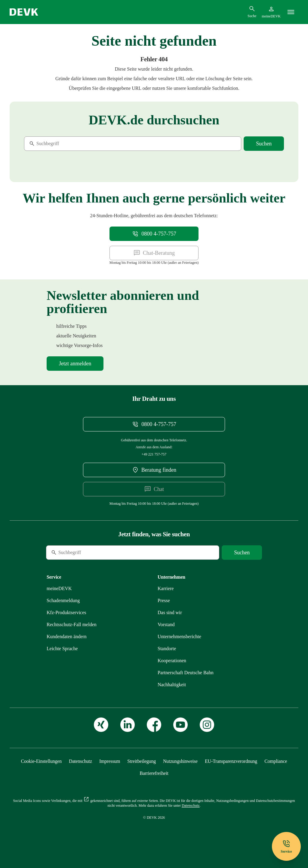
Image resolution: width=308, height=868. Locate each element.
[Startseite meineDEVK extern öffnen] (271, 12)
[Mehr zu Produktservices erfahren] (66, 612)
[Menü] (291, 12)
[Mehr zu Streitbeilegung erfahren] (142, 761)
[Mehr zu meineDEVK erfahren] (59, 588)
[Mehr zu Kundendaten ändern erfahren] (67, 637)
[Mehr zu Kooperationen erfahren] (172, 661)
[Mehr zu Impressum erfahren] (110, 761)
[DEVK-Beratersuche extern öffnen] (154, 470)
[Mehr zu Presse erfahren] (164, 600)
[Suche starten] (264, 144)
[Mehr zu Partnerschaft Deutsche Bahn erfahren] (186, 673)
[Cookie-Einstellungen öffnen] (42, 761)
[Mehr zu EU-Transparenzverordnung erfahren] (231, 761)
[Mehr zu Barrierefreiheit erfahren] (154, 773)
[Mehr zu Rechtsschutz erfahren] (72, 624)
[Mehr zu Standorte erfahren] (167, 649)
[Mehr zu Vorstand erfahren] (166, 624)
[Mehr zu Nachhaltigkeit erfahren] (172, 685)
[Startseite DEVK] (24, 12)
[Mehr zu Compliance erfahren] (276, 761)
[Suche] (65, 144)
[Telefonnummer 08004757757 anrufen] (154, 234)
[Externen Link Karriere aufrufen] (166, 588)
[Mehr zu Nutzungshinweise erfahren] (180, 761)
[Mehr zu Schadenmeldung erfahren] (63, 600)
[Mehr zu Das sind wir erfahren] (170, 612)
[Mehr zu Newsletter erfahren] (75, 364)
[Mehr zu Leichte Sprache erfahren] (62, 649)
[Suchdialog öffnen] (252, 12)
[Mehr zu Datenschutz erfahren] (80, 761)
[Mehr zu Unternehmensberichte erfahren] (179, 637)
